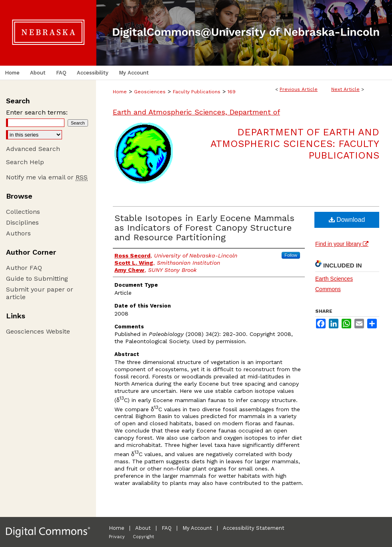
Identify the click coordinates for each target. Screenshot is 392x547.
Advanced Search (33, 149)
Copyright (143, 537)
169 (232, 92)
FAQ (167, 528)
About (143, 528)
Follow (291, 255)
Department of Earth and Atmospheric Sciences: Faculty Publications (295, 144)
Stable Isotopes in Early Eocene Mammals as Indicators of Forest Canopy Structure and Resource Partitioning (204, 228)
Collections (23, 212)
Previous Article (299, 89)
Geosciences (150, 92)
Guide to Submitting (37, 279)
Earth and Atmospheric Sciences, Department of (196, 112)
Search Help (25, 162)
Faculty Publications (197, 92)
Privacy (117, 537)
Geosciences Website (38, 331)
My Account (197, 528)
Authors (18, 233)
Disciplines (22, 222)
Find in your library (342, 244)
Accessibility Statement (254, 528)
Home (120, 92)
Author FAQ (24, 268)
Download (347, 220)
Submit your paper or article (40, 293)
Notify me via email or (47, 177)
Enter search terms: (37, 112)
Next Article (345, 89)
